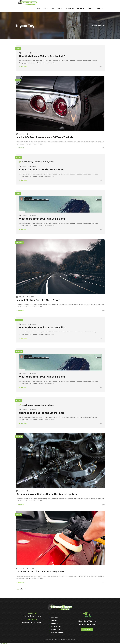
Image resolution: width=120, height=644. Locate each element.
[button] (87, 629)
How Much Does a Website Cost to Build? (43, 56)
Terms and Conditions (57, 632)
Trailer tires (54, 623)
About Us (54, 613)
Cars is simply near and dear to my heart (38, 162)
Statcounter (4, 643)
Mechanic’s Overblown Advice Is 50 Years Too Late (45, 137)
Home (87, 26)
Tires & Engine (19, 320)
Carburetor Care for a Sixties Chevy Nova (40, 571)
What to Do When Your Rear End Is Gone (42, 219)
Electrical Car (20, 243)
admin (35, 53)
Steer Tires (54, 616)
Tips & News (19, 157)
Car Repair (18, 49)
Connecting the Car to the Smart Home (42, 170)
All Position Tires (56, 626)
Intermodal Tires (56, 629)
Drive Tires (54, 619)
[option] (61, 104)
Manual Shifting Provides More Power (38, 300)
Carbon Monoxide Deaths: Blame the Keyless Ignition (47, 494)
